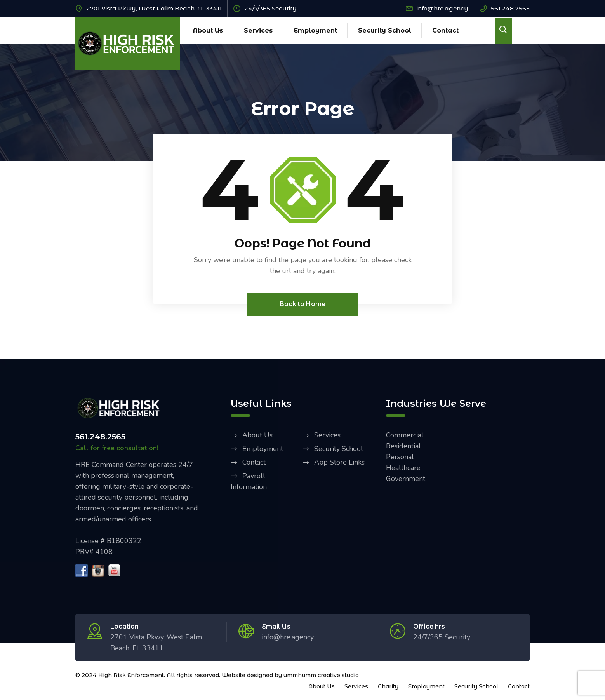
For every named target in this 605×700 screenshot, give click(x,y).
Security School (385, 30)
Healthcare (403, 468)
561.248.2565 (510, 8)
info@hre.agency (442, 8)
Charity (388, 687)
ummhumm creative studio (321, 676)
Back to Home (302, 304)
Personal (400, 457)
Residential (403, 446)
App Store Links (339, 463)
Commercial (405, 435)
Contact (445, 30)
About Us (208, 30)
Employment (315, 30)
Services (258, 30)
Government (406, 479)
